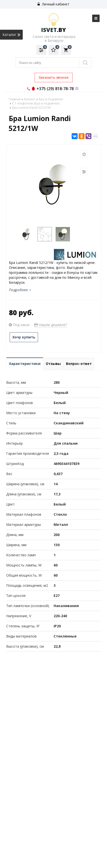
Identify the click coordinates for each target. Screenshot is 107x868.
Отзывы (53, 364)
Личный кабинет (53, 4)
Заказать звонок (54, 77)
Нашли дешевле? (51, 325)
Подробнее (20, 290)
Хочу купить (24, 337)
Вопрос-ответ (79, 364)
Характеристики (25, 364)
